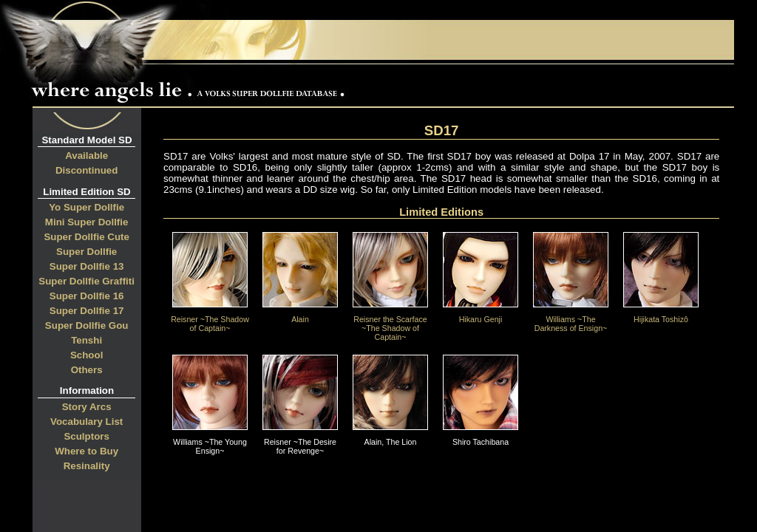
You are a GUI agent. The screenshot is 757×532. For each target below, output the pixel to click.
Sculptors (86, 436)
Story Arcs (87, 407)
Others (87, 370)
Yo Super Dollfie (86, 207)
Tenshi (86, 340)
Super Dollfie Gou (87, 325)
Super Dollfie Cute (86, 237)
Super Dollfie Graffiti (86, 281)
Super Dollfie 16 (87, 296)
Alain (300, 316)
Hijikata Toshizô (661, 316)
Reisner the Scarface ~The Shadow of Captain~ (390, 324)
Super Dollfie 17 (87, 311)
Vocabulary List (86, 422)
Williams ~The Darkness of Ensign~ (571, 320)
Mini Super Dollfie (87, 222)
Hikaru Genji (481, 316)
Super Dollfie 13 (87, 266)
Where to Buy (86, 451)
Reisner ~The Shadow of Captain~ (210, 320)
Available (86, 156)
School (86, 355)
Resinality (87, 466)
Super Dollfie (86, 252)
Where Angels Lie (191, 85)
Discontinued (86, 170)
